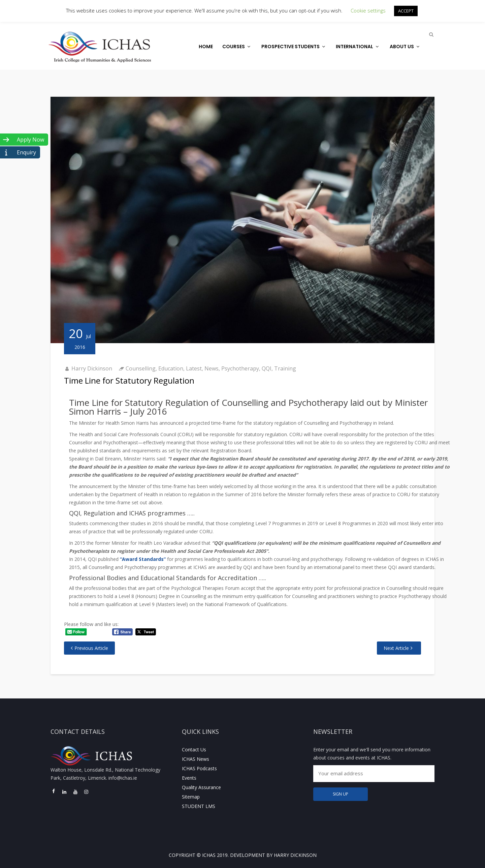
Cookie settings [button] (368, 10)
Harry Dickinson (92, 368)
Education (171, 368)
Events (189, 778)
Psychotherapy (240, 368)
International (358, 47)
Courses (237, 47)
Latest (194, 368)
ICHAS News (196, 759)
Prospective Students (294, 47)
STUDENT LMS (199, 806)
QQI (267, 368)
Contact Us (194, 750)
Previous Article (91, 648)
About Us (405, 47)
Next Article (396, 648)
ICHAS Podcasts (199, 768)
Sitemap (191, 797)
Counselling (141, 368)
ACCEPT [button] (406, 11)
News (212, 368)
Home (206, 47)
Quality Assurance (201, 787)
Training (285, 368)
